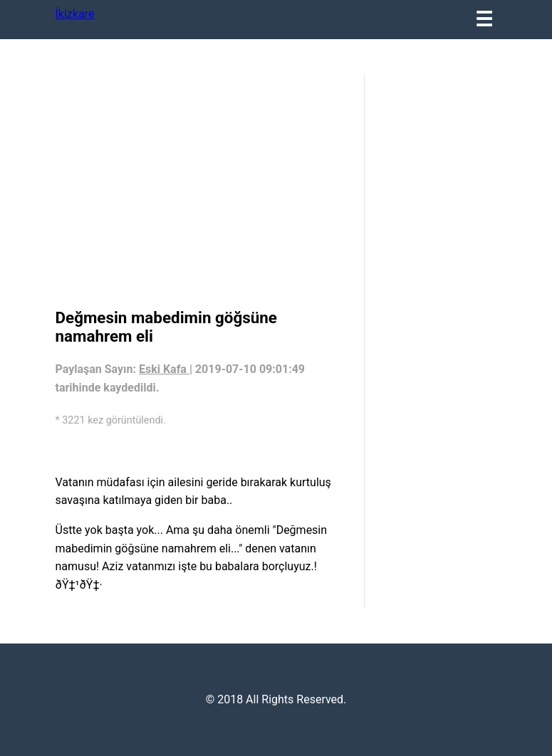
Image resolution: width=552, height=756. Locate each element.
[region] (203, 189)
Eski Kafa (164, 369)
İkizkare (75, 14)
